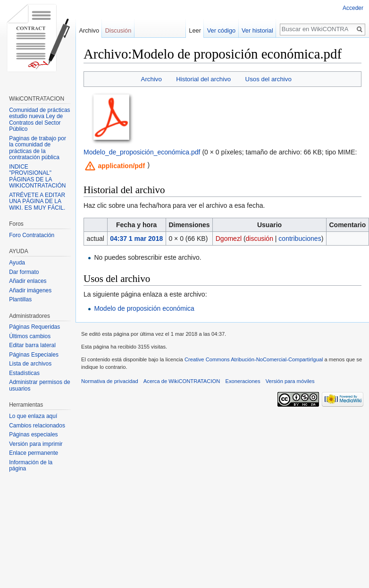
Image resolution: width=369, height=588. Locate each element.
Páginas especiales (33, 435)
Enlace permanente (34, 453)
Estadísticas (24, 373)
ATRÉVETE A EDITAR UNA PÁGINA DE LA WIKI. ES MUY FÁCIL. (37, 201)
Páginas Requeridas (34, 327)
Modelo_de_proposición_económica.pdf (142, 152)
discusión (260, 239)
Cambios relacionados (37, 426)
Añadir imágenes (30, 290)
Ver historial (259, 30)
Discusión (118, 30)
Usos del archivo (268, 79)
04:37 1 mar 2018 (136, 239)
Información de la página (31, 466)
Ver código (222, 30)
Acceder (353, 8)
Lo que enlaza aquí (33, 416)
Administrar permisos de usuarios (39, 385)
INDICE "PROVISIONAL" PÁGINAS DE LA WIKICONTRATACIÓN (37, 176)
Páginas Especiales (34, 355)
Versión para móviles (290, 381)
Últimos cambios (30, 336)
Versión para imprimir (36, 444)
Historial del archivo (203, 79)
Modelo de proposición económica (144, 308)
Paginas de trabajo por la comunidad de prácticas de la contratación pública (38, 148)
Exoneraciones (243, 381)
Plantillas (20, 299)
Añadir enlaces (28, 281)
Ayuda (17, 263)
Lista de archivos (30, 364)
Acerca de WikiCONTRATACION (182, 381)
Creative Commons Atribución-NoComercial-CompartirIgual (254, 359)
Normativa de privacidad (110, 381)
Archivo (151, 79)
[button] (115, 166)
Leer (196, 30)
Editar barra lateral (32, 345)
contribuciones (300, 239)
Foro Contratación (32, 235)
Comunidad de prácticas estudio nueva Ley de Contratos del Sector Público (39, 120)
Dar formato (24, 272)
